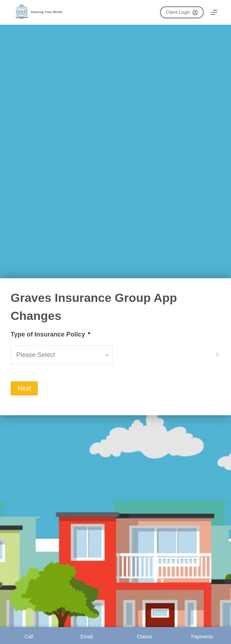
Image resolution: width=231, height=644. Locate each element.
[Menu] (214, 12)
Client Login (182, 12)
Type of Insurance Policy (51, 334)
